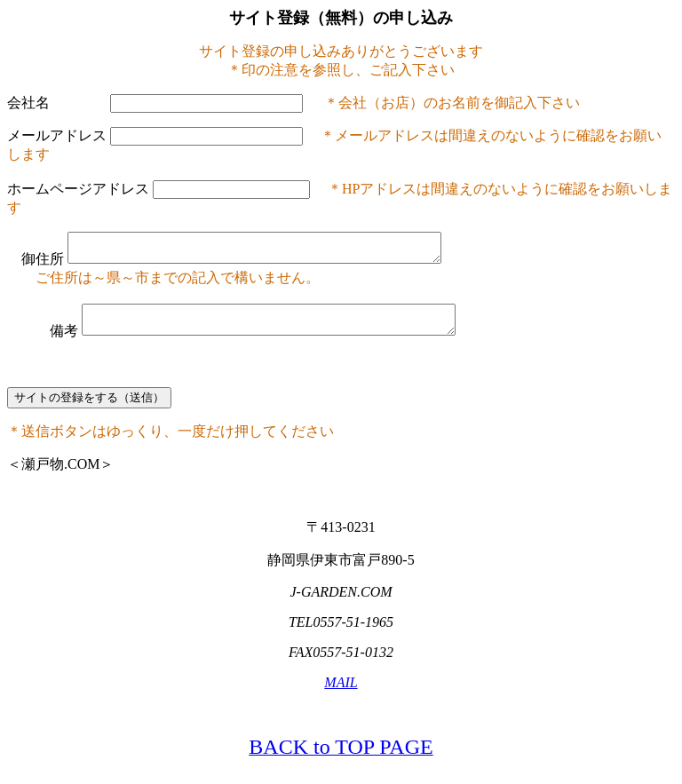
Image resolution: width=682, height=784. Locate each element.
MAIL (341, 693)
